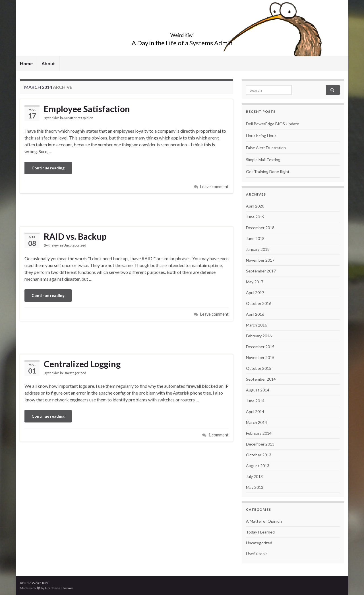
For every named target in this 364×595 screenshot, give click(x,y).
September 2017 (261, 271)
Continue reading (48, 168)
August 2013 (258, 466)
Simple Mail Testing (263, 160)
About (48, 63)
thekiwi (54, 118)
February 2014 (259, 433)
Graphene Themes (59, 588)
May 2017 (255, 282)
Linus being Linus (261, 136)
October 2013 (259, 455)
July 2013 (254, 476)
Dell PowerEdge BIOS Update (273, 124)
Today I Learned (260, 532)
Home (26, 63)
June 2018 (255, 238)
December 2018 (260, 228)
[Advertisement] (127, 209)
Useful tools (257, 554)
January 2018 (258, 249)
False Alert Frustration (266, 148)
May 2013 (255, 487)
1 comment (219, 435)
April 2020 (255, 206)
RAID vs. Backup (75, 236)
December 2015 (260, 347)
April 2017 (255, 293)
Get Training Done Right (268, 172)
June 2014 (255, 401)
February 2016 (259, 336)
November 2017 (260, 260)
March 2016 (257, 325)
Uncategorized (75, 245)
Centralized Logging (82, 364)
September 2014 (261, 379)
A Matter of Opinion (78, 118)
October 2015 (259, 368)
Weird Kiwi (182, 33)
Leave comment (214, 187)
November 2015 (260, 357)
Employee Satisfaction (87, 109)
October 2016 (259, 303)
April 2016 (255, 314)
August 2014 (258, 390)
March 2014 (257, 422)
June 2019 (255, 217)
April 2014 (255, 412)
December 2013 (260, 444)
